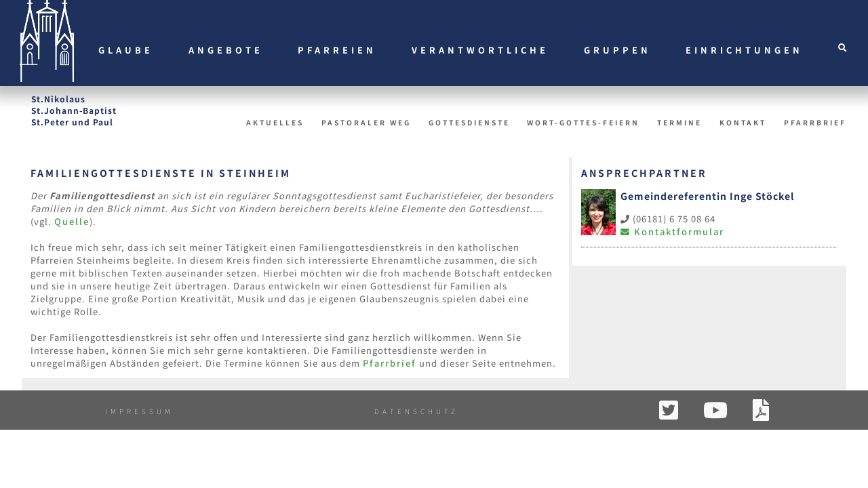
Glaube (126, 50)
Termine (679, 122)
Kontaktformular (672, 231)
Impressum (139, 411)
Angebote (226, 50)
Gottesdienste (469, 122)
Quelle (72, 221)
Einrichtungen (744, 50)
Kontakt (743, 122)
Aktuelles (275, 122)
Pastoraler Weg (366, 122)
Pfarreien (337, 50)
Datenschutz (416, 411)
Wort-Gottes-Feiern (583, 122)
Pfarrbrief (815, 122)
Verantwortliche (480, 50)
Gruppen (617, 50)
